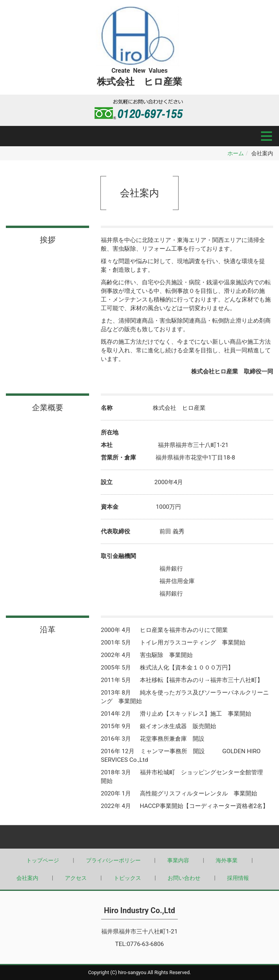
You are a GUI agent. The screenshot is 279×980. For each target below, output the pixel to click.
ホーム (236, 153)
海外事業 (227, 860)
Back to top (139, 837)
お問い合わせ (184, 878)
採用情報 (238, 878)
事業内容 (178, 860)
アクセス (76, 878)
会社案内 (27, 878)
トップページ (43, 860)
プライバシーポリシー (113, 860)
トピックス (127, 878)
